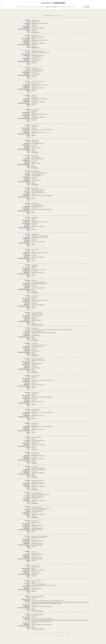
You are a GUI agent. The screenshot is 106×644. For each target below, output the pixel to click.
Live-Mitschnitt (35, 152)
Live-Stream (34, 449)
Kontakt (73, 7)
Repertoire (67, 7)
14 (58, 636)
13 (56, 636)
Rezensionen (60, 7)
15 (61, 636)
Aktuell (19, 7)
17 (65, 636)
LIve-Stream (34, 477)
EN (3, 7)
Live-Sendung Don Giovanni (38, 629)
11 (52, 636)
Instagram (86, 7)
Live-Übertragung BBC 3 (37, 611)
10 (50, 636)
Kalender (24, 7)
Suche (84, 7)
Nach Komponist (57, 15)
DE (1, 7)
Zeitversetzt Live (35, 32)
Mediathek (35, 7)
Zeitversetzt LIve (35, 48)
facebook (88, 7)
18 (67, 636)
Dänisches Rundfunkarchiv (37, 325)
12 (54, 636)
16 (63, 636)
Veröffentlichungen (51, 7)
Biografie (30, 7)
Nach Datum (48, 15)
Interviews (42, 7)
